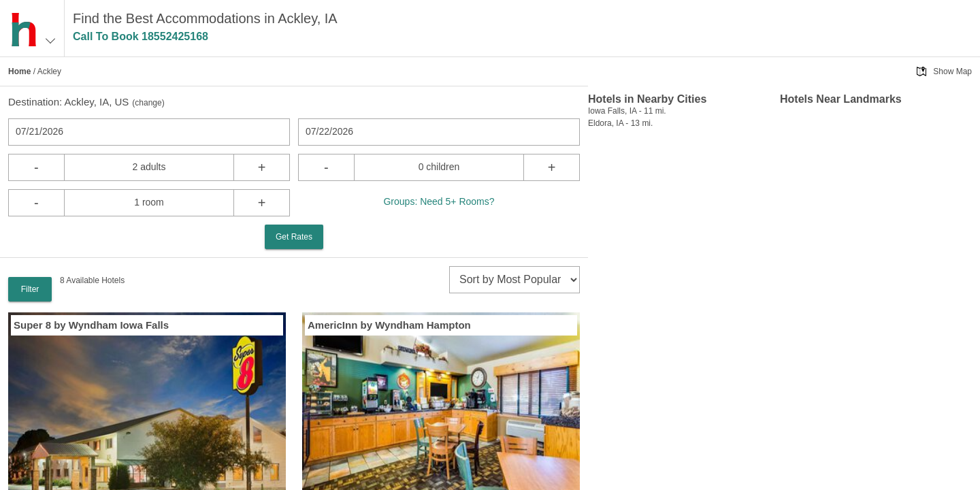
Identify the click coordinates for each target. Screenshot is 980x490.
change (148, 103)
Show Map (952, 71)
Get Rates (294, 237)
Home (19, 71)
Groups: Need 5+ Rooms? (439, 201)
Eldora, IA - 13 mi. (620, 123)
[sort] (514, 280)
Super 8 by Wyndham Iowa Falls (91, 325)
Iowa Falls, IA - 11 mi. (627, 111)
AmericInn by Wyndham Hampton (389, 325)
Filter (30, 289)
